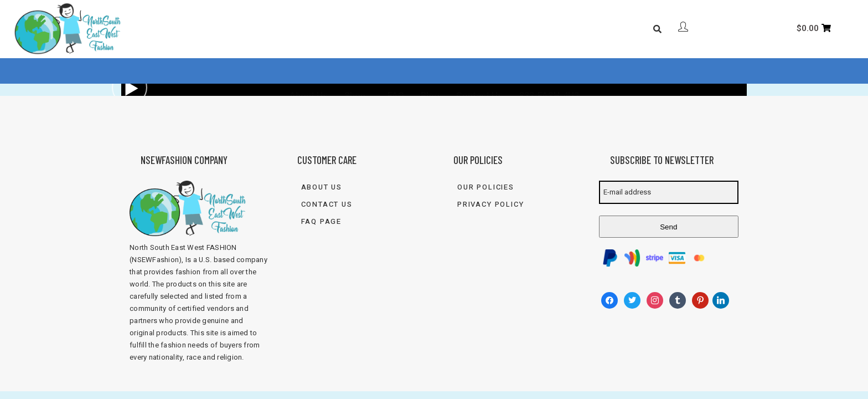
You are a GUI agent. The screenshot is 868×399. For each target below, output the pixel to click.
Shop (355, 71)
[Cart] (814, 28)
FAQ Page (322, 221)
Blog (430, 71)
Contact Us (479, 71)
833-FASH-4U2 (549, 71)
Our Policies (486, 187)
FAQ (396, 71)
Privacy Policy (490, 204)
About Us (309, 71)
